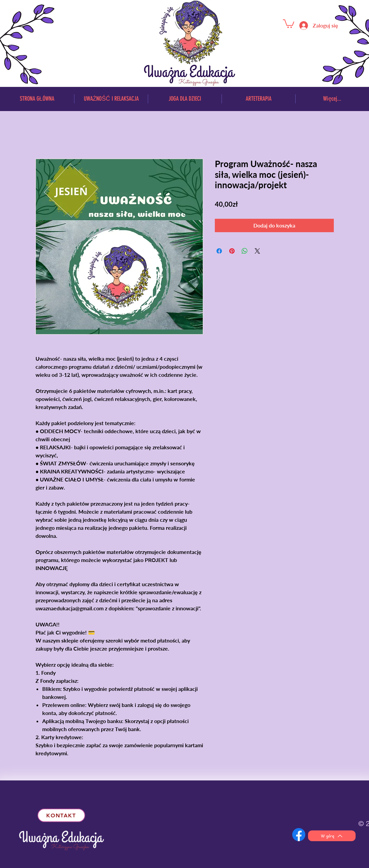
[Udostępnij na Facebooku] (219, 251)
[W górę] (332, 836)
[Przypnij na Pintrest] (232, 251)
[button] (289, 23)
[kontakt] (61, 815)
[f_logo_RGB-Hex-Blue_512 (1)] (299, 835)
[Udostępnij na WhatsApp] (245, 251)
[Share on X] (257, 251)
